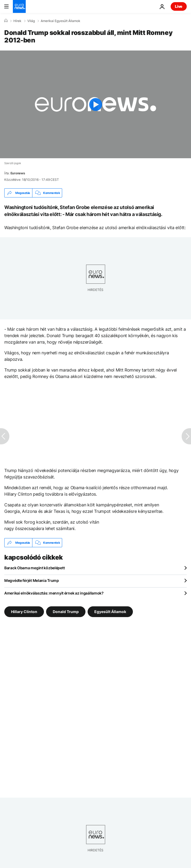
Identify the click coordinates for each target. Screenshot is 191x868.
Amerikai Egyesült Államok (61, 21)
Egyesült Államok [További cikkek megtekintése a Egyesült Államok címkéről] (110, 612)
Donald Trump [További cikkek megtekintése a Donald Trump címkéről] (66, 612)
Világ (31, 21)
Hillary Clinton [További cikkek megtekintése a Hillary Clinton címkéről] (24, 612)
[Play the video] (96, 104)
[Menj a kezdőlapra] (19, 6)
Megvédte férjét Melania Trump (32, 580)
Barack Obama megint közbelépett (34, 568)
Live (179, 6)
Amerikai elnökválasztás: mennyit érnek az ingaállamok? (54, 593)
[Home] (6, 21)
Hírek (17, 21)
